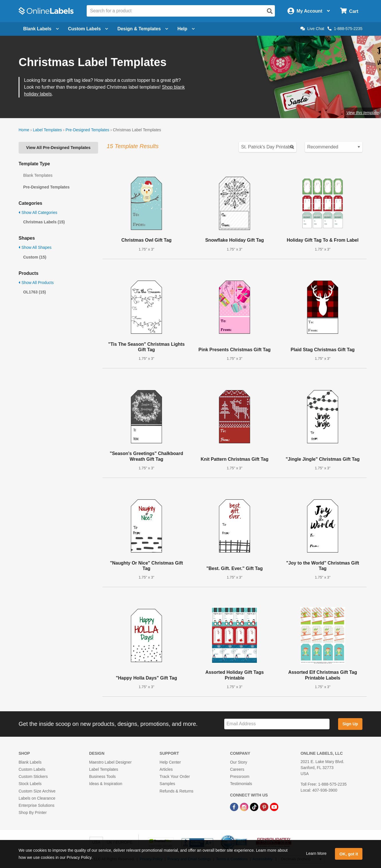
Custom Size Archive (37, 791)
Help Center (170, 762)
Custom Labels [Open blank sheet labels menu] (88, 29)
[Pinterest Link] (265, 807)
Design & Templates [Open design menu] (143, 29)
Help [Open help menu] (186, 29)
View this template (363, 113)
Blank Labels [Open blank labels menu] (41, 29)
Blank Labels (30, 762)
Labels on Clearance (37, 798)
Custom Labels (32, 769)
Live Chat (312, 29)
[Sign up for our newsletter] (277, 724)
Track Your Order (175, 776)
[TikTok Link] (255, 807)
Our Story (239, 762)
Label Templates (47, 130)
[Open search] (270, 11)
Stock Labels (30, 784)
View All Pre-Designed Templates (58, 148)
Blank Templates (38, 175)
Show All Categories (38, 212)
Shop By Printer (33, 813)
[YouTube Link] (274, 807)
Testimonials (241, 784)
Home (24, 130)
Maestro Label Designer (110, 762)
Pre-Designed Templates (87, 130)
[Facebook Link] (235, 807)
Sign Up (350, 724)
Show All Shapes (35, 247)
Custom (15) (35, 257)
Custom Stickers (33, 776)
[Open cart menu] (349, 11)
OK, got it (349, 854)
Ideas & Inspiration (106, 784)
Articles (166, 769)
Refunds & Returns (176, 791)
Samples (167, 784)
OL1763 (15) (34, 292)
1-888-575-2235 (345, 29)
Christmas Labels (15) (44, 222)
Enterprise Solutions (36, 805)
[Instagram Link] (245, 807)
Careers (237, 769)
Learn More (316, 853)
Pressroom (240, 776)
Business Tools (102, 776)
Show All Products (36, 283)
